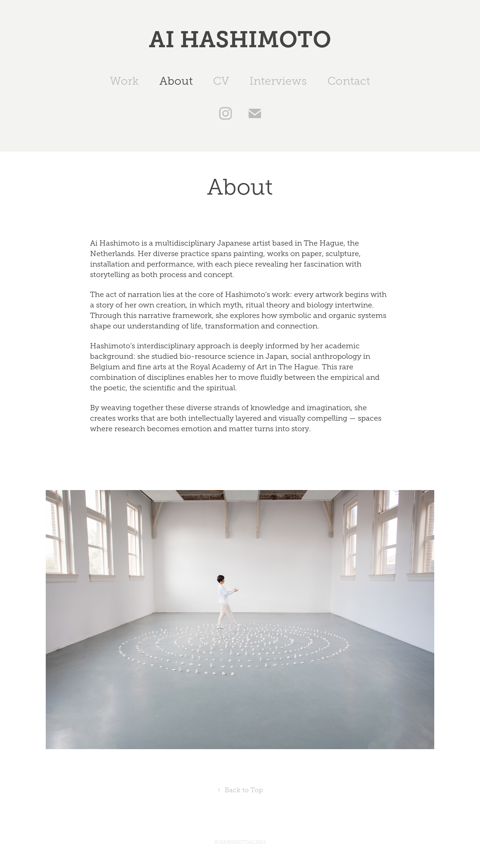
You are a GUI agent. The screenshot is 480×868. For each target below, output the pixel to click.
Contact (349, 81)
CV (221, 81)
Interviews (278, 81)
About (176, 81)
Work (124, 81)
